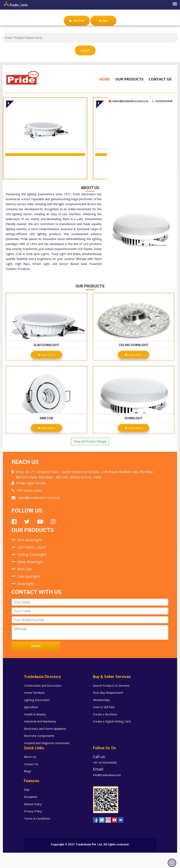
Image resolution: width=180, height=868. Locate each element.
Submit (36, 646)
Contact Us (160, 79)
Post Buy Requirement (108, 693)
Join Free (77, 21)
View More (46, 355)
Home (105, 79)
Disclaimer (31, 797)
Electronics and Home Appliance (45, 729)
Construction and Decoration (43, 685)
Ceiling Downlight (134, 345)
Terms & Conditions (37, 818)
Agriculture (31, 707)
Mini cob (46, 418)
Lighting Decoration (37, 700)
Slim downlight (46, 345)
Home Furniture (34, 693)
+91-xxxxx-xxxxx (29, 490)
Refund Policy (33, 804)
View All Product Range (90, 441)
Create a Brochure (105, 714)
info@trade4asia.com (107, 775)
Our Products (129, 79)
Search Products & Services (111, 685)
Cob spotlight (29, 576)
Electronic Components (39, 736)
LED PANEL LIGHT (32, 547)
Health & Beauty (35, 714)
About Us (30, 757)
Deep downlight (30, 562)
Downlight (134, 418)
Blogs (28, 771)
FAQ (27, 790)
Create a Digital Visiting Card (112, 721)
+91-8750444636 (105, 762)
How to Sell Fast (104, 707)
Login (103, 21)
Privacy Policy (33, 811)
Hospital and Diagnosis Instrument (47, 743)
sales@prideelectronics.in (38, 498)
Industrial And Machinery (40, 721)
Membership (101, 700)
